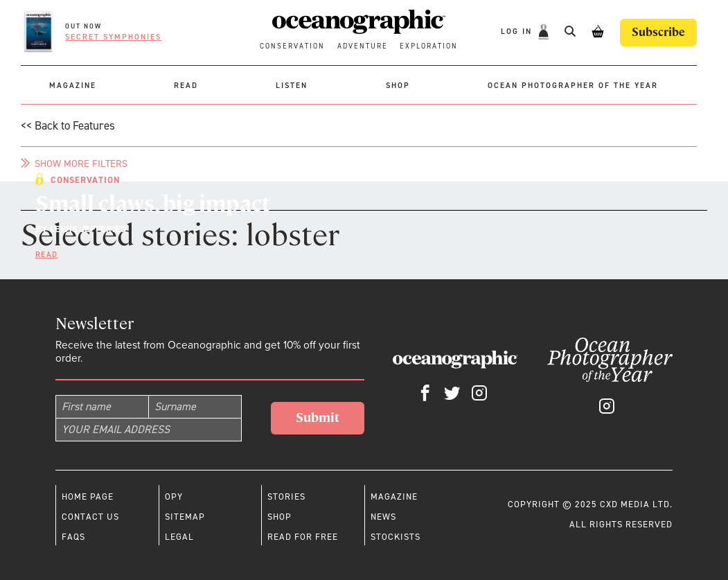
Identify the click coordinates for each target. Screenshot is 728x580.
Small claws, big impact (153, 204)
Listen (292, 86)
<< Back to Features (68, 125)
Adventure (363, 46)
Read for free (303, 537)
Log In (518, 32)
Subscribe (658, 32)
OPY (174, 496)
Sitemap (185, 517)
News (383, 517)
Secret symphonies (113, 37)
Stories (286, 496)
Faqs (73, 537)
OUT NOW (83, 26)
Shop (398, 86)
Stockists (396, 537)
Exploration (429, 46)
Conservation (292, 46)
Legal (179, 537)
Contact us (90, 517)
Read (186, 86)
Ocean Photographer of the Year (573, 86)
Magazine (73, 86)
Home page (88, 496)
